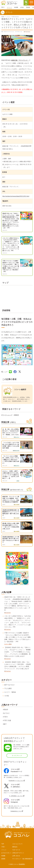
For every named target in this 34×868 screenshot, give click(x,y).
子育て (3, 847)
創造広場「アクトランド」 (20, 60)
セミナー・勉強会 (10, 692)
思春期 (3, 859)
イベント (4, 850)
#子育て (5, 717)
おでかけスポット (6, 853)
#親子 (5, 724)
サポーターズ (16, 850)
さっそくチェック (17, 755)
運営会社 (15, 847)
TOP (3, 844)
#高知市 (5, 710)
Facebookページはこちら (16, 781)
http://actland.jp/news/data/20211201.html (16, 196)
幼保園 (3, 856)
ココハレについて (17, 844)
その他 (7, 696)
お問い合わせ (16, 856)
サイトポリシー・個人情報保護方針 (22, 859)
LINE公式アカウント (18, 853)
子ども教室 (8, 688)
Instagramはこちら (16, 811)
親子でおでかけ (9, 685)
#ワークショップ (7, 415)
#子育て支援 (7, 720)
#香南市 (16, 415)
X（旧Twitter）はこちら (16, 796)
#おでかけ (6, 713)
